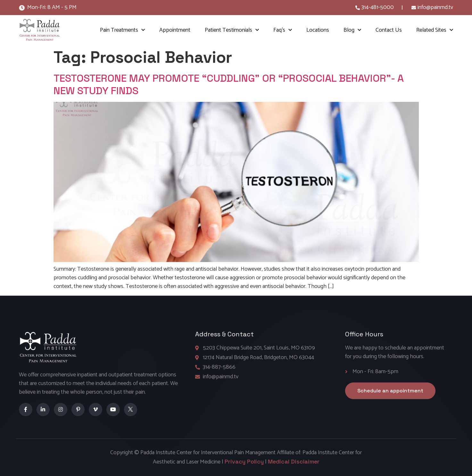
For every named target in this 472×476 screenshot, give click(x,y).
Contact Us (389, 30)
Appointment (175, 30)
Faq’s (283, 30)
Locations (318, 30)
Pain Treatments (122, 30)
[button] (390, 391)
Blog (352, 30)
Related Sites (435, 30)
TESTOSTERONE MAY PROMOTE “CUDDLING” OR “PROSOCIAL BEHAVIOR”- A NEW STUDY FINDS (229, 84)
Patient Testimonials (232, 30)
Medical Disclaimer (294, 461)
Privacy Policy (244, 461)
